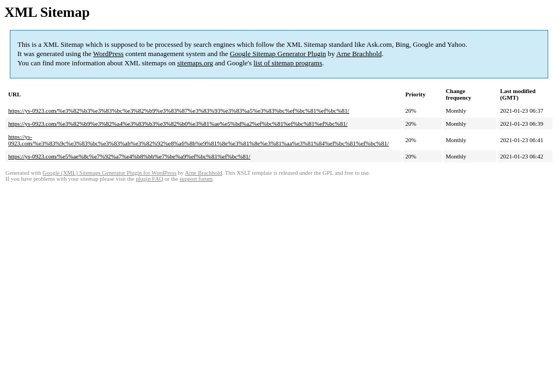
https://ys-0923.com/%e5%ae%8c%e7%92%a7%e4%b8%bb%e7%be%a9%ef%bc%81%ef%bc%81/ (129, 156)
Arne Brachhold (359, 54)
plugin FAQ (149, 179)
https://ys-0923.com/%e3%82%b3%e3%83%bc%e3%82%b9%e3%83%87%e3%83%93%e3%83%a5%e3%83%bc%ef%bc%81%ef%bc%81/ (179, 111)
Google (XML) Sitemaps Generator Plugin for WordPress (110, 173)
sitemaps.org (195, 63)
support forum (196, 179)
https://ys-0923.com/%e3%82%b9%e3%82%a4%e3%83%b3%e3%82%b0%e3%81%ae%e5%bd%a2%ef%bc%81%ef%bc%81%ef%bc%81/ (178, 124)
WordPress (108, 54)
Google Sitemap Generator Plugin (278, 54)
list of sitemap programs (288, 63)
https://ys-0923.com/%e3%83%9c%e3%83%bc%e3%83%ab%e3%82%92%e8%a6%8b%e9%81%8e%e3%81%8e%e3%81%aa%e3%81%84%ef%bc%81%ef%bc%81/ (199, 140)
